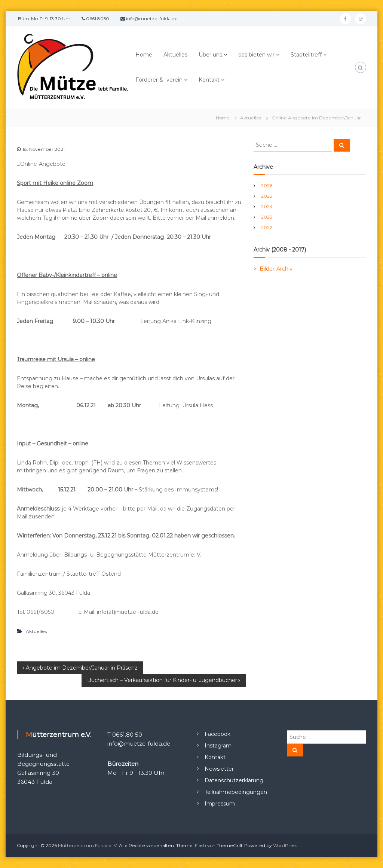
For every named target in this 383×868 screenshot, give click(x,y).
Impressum (220, 804)
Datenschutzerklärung (234, 780)
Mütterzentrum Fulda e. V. (88, 845)
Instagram (218, 746)
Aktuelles (175, 55)
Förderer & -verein (159, 80)
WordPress (285, 845)
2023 (267, 217)
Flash (200, 845)
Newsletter (219, 769)
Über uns (210, 55)
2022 (267, 227)
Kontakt (209, 80)
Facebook (217, 734)
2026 (267, 185)
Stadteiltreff (306, 55)
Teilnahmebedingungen (236, 792)
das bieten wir (256, 55)
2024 (267, 206)
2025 (266, 196)
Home (144, 55)
